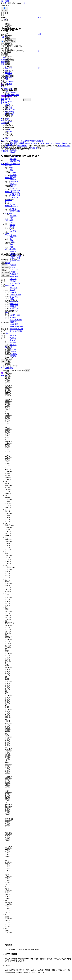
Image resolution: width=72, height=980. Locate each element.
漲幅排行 (13, 184)
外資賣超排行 (15, 193)
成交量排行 (14, 188)
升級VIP (4, 376)
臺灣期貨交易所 (31, 143)
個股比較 (13, 152)
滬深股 (12, 225)
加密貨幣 (13, 231)
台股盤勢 (13, 236)
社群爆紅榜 (14, 197)
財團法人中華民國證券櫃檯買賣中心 (53, 143)
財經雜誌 (13, 254)
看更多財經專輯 (16, 331)
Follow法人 (14, 292)
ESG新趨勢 (14, 324)
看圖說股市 (14, 306)
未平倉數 (13, 209)
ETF (11, 238)
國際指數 (13, 216)
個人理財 (13, 249)
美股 (11, 220)
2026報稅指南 (15, 315)
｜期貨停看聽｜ (16, 211)
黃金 (11, 245)
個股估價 (13, 159)
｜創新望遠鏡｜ (16, 261)
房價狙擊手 (14, 274)
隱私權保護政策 (27, 141)
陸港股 (12, 242)
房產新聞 (13, 265)
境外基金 (13, 338)
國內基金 (13, 336)
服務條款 (15, 141)
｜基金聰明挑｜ (16, 258)
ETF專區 (13, 172)
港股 (11, 222)
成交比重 (13, 177)
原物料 (12, 227)
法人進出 (13, 175)
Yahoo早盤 (13, 288)
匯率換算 (13, 349)
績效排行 (13, 340)
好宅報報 (13, 272)
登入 (25, 3)
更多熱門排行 (15, 195)
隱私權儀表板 (38, 141)
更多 (4, 361)
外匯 (11, 218)
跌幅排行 (13, 186)
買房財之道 (14, 270)
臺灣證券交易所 (17, 143)
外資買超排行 (15, 191)
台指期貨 (13, 204)
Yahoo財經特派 (15, 256)
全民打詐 (13, 322)
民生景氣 (13, 251)
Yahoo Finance (22, 146)
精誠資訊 (34, 148)
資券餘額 (13, 179)
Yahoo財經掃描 (15, 295)
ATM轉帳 (13, 354)
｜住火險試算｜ (16, 283)
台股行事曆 (14, 157)
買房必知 (13, 267)
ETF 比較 (13, 154)
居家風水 (13, 281)
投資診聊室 (14, 297)
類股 (11, 170)
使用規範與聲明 (64, 146)
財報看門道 (14, 308)
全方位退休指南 (16, 320)
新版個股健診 (15, 161)
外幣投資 (13, 352)
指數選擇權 (14, 207)
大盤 (11, 168)
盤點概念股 (14, 304)
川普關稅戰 (14, 317)
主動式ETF (14, 299)
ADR (11, 229)
